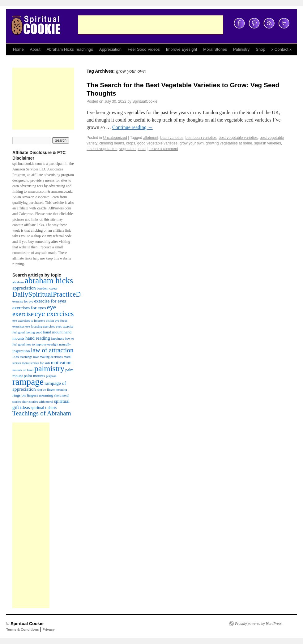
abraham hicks (49, 281)
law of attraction (52, 350)
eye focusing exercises (40, 326)
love (36, 357)
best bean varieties (201, 138)
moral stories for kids (36, 363)
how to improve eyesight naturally (48, 344)
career (53, 288)
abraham (18, 282)
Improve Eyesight (181, 49)
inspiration (21, 351)
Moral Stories (215, 49)
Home (18, 49)
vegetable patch (132, 149)
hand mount (53, 332)
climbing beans (112, 143)
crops (131, 143)
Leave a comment (163, 149)
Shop (260, 49)
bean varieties (172, 138)
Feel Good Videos (144, 49)
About (35, 49)
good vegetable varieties (157, 143)
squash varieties (268, 143)
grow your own (192, 143)
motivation (61, 362)
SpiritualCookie (145, 101)
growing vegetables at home (229, 143)
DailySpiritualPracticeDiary (52, 294)
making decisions (51, 357)
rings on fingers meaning (33, 395)
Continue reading (132, 127)
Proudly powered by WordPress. (259, 624)
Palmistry (241, 49)
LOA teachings (22, 357)
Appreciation (110, 49)
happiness (58, 339)
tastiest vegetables (102, 149)
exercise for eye (23, 301)
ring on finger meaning (52, 390)
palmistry (49, 369)
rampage (28, 382)
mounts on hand (23, 370)
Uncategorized (115, 138)
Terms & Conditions (22, 629)
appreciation (24, 288)
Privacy (49, 629)
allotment (151, 138)
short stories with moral (38, 402)
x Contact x (282, 49)
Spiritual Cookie (27, 624)
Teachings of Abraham (42, 413)
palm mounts (34, 376)
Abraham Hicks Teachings (70, 49)
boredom (43, 288)
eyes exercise (65, 326)
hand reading (38, 338)
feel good (19, 332)
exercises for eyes (29, 308)
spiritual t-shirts (44, 408)
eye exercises (54, 314)
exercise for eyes (50, 301)
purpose (51, 376)
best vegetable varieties (238, 138)
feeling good (34, 332)
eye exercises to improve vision (33, 321)
